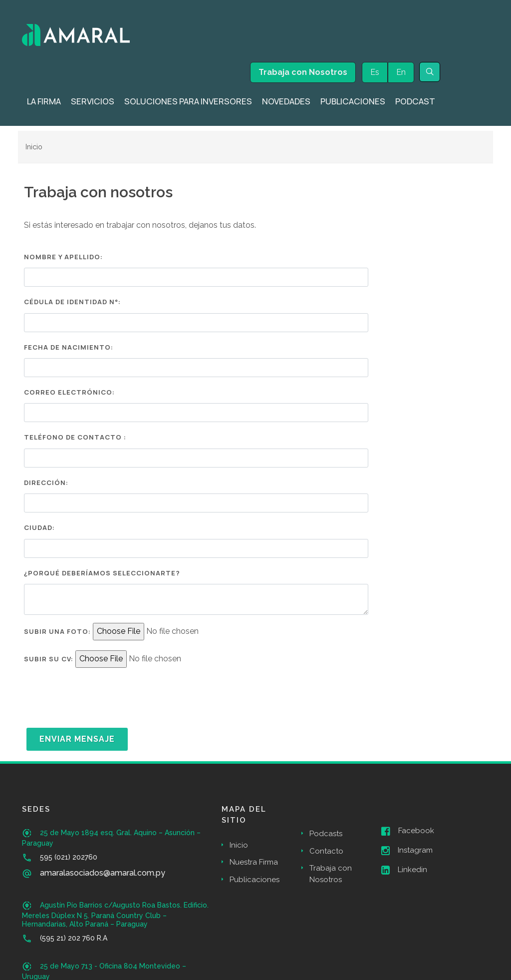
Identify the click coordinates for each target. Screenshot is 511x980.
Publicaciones (255, 880)
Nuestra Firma (254, 862)
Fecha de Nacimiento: (69, 347)
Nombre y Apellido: (63, 257)
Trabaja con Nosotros (303, 72)
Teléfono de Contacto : (75, 437)
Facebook (408, 831)
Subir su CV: (49, 659)
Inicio (34, 147)
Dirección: (46, 483)
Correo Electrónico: (69, 392)
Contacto (326, 851)
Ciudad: (39, 527)
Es (375, 72)
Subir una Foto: (57, 631)
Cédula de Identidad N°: (72, 302)
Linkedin (404, 870)
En (401, 72)
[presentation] (100, 698)
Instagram (407, 851)
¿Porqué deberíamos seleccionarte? (102, 573)
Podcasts (326, 834)
